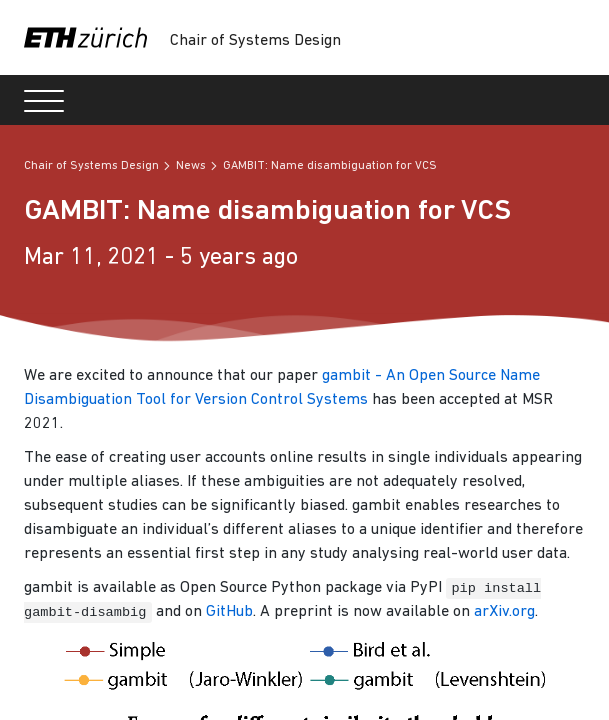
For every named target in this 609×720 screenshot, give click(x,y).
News (191, 166)
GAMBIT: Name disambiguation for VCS (330, 166)
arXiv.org (504, 612)
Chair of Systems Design (255, 41)
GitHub (229, 612)
